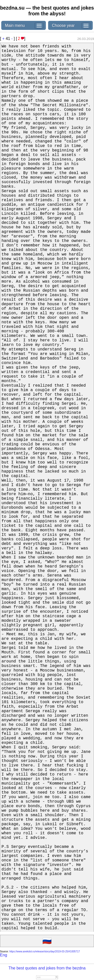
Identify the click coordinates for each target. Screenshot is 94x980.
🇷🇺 (47, 941)
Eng (4, 955)
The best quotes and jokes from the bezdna (47, 968)
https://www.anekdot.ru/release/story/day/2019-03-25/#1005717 (44, 951)
